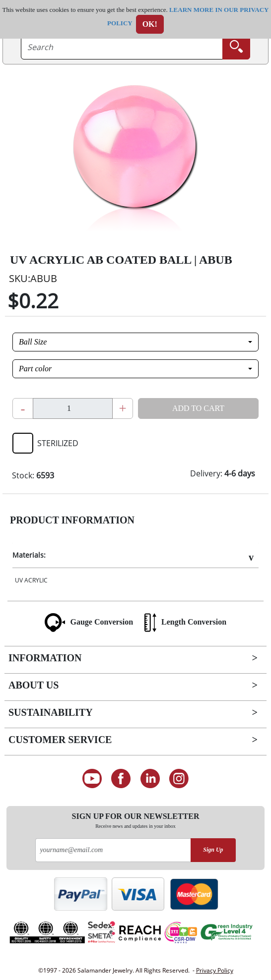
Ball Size (33, 342)
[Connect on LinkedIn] (150, 779)
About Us (34, 685)
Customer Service (60, 740)
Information (45, 658)
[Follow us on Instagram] (179, 779)
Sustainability (51, 712)
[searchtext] (122, 47)
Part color (35, 369)
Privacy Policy (215, 970)
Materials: (29, 555)
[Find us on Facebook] (121, 779)
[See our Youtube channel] (92, 779)
